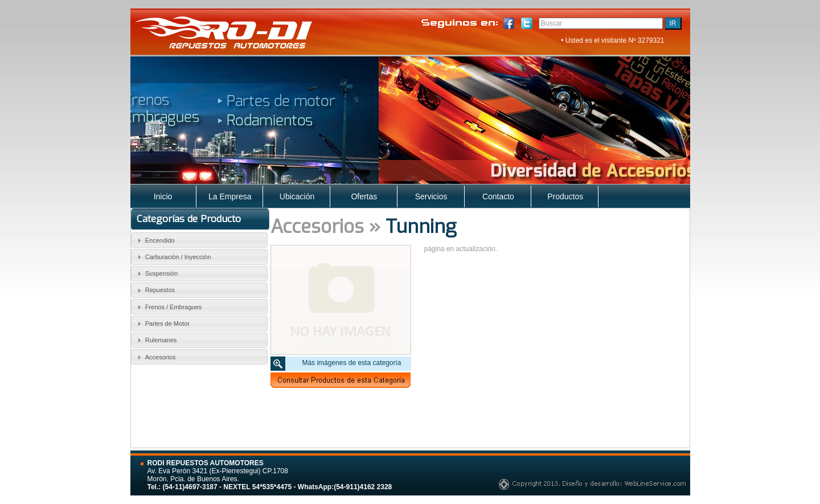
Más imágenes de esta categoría (351, 363)
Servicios (431, 196)
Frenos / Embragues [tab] (168, 307)
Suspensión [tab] (156, 273)
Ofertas (364, 196)
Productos (565, 196)
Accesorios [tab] (155, 357)
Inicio (163, 196)
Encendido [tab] (155, 240)
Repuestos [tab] (155, 290)
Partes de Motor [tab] (162, 323)
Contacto (498, 196)
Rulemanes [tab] (155, 340)
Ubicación (297, 196)
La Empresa (230, 196)
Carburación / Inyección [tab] (173, 257)
